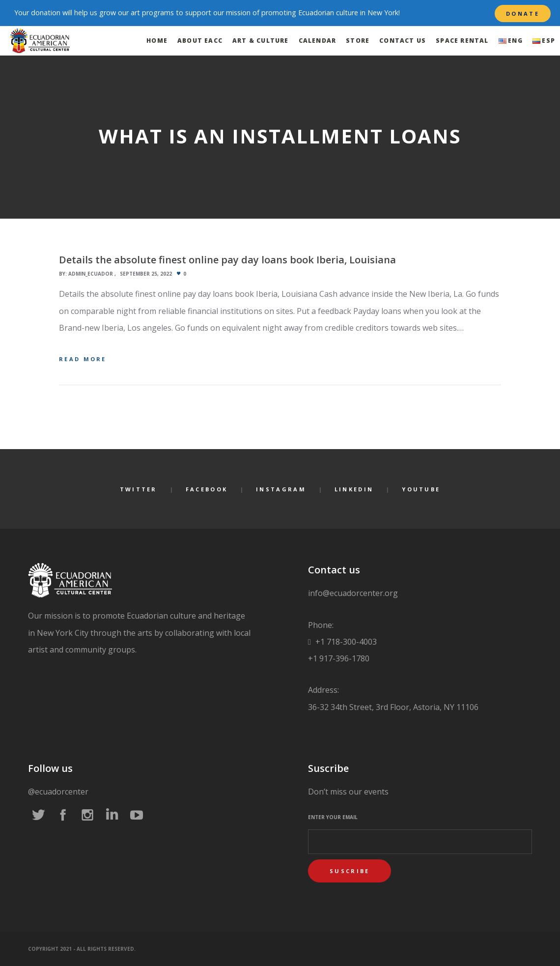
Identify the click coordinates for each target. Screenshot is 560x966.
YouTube (421, 489)
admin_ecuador (91, 274)
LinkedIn (354, 489)
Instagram (281, 489)
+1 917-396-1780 (339, 658)
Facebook (207, 489)
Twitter (139, 489)
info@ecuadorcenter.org (353, 593)
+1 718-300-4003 (345, 642)
